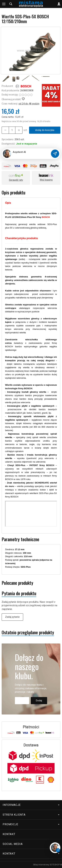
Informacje (31, 805)
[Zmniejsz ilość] (19, 130)
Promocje (31, 824)
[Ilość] (12, 130)
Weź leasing (46, 180)
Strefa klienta (31, 815)
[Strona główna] (31, 4)
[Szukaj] (11, 4)
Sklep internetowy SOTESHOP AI (48, 865)
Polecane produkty (17, 583)
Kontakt (9, 834)
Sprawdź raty (16, 180)
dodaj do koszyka (45, 130)
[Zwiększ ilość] (5, 130)
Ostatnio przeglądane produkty (28, 632)
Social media (31, 844)
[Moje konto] (59, 4)
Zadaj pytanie (12, 617)
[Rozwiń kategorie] (4, 4)
